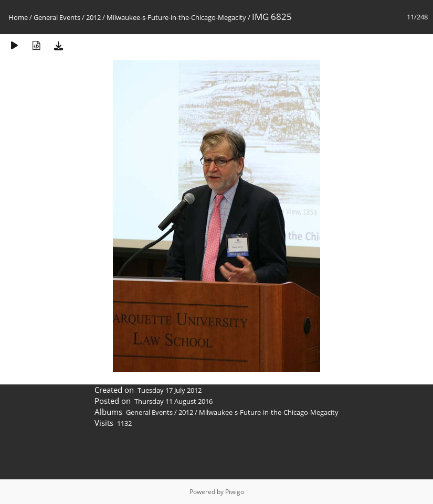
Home (18, 17)
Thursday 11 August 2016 (173, 401)
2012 (93, 17)
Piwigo (235, 492)
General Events (57, 17)
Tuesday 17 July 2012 (170, 390)
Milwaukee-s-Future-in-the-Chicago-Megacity (176, 17)
